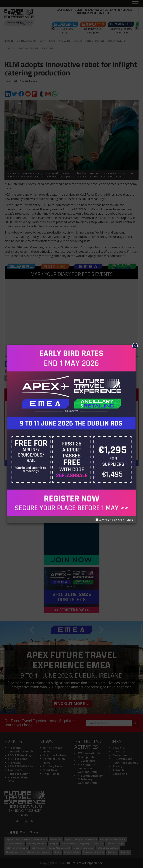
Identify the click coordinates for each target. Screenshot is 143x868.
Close (130, 520)
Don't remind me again (110, 520)
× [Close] (135, 346)
